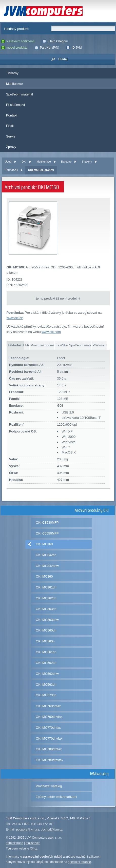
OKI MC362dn (46, 598)
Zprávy (11, 147)
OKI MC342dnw (47, 566)
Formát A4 (11, 170)
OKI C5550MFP (47, 533)
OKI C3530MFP (47, 522)
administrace (14, 843)
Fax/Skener (62, 345)
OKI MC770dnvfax (49, 738)
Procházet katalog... (50, 786)
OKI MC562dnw (47, 674)
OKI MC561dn (46, 652)
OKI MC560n (45, 641)
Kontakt (12, 115)
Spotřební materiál (20, 94)
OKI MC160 (44, 544)
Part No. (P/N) (47, 48)
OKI (24, 162)
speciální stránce (79, 862)
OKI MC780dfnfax (49, 749)
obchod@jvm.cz (52, 830)
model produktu (14, 48)
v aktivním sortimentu (18, 41)
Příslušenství (15, 105)
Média (27, 345)
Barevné (66, 162)
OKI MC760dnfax (48, 706)
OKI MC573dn (46, 695)
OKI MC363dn (46, 609)
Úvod (8, 162)
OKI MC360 (44, 576)
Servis (11, 136)
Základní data (16, 345)
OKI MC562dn (46, 663)
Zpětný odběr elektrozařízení (56, 797)
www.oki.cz (15, 318)
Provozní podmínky (43, 345)
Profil (10, 126)
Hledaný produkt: (17, 29)
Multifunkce (14, 84)
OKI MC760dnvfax (49, 717)
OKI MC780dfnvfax (49, 760)
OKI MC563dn (46, 685)
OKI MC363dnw (47, 620)
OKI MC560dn (46, 630)
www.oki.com (51, 332)
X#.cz (34, 849)
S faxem (87, 162)
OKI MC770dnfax (48, 728)
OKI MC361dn (46, 587)
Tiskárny (12, 73)
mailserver (33, 843)
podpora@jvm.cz (28, 830)
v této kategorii (55, 41)
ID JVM (74, 48)
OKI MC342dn (46, 555)
